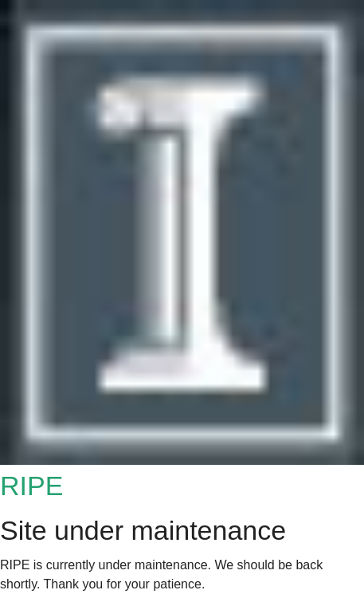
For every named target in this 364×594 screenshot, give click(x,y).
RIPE (31, 486)
